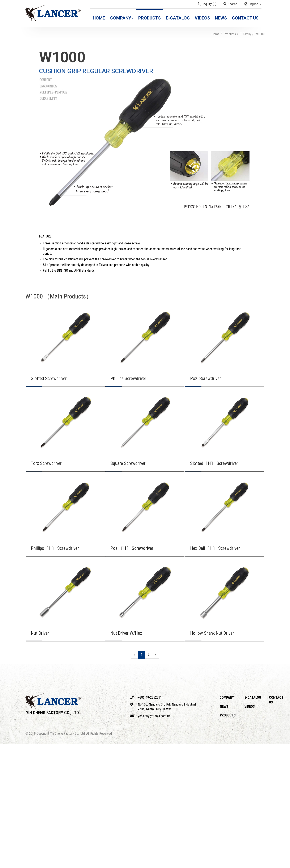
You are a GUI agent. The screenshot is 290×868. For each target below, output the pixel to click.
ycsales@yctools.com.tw (150, 716)
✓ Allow (6, 756)
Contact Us (245, 18)
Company (122, 18)
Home (99, 18)
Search (230, 4)
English (253, 4)
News (221, 18)
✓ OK (120, 865)
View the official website (38, 789)
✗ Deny (6, 761)
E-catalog (178, 18)
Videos (202, 18)
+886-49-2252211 (146, 697)
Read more (9, 789)
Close (4, 746)
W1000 (260, 34)
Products (150, 18)
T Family (246, 34)
